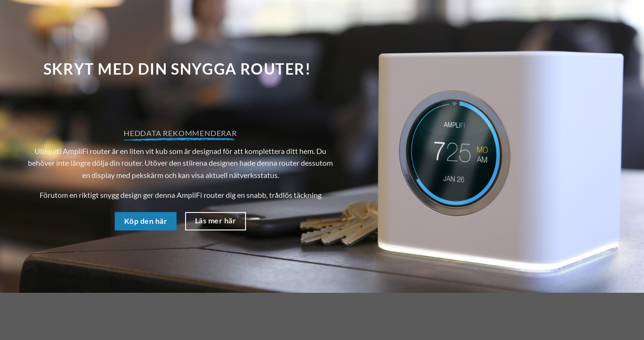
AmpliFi (189, 195)
